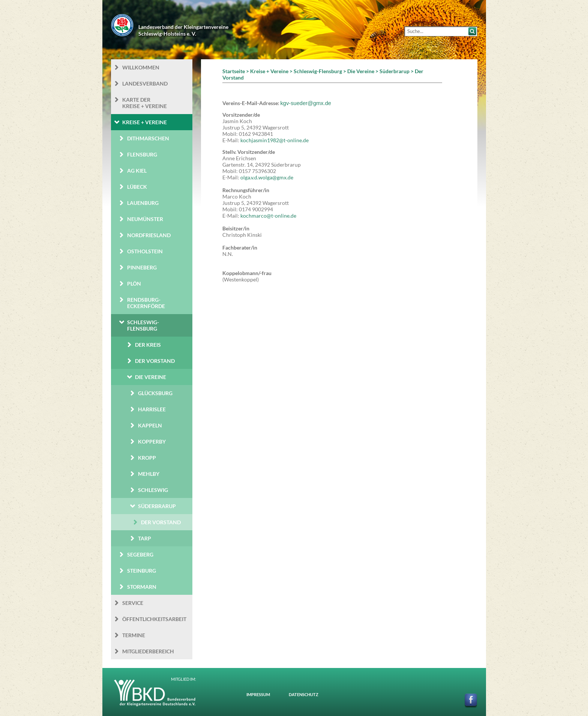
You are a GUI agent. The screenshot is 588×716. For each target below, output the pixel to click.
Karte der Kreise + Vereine (145, 103)
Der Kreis (148, 345)
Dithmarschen (148, 138)
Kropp (147, 458)
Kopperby (152, 441)
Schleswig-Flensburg (143, 325)
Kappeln (150, 425)
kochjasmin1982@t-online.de (274, 140)
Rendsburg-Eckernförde (146, 303)
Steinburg (142, 571)
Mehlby (149, 474)
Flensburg (142, 154)
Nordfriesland (149, 235)
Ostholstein (145, 251)
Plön (134, 284)
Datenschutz (304, 694)
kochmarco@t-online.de (268, 216)
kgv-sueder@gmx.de (306, 103)
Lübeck (137, 187)
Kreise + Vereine (145, 122)
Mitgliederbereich (148, 651)
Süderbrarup (157, 506)
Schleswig (153, 490)
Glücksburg (155, 393)
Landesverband (145, 83)
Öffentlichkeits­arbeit (154, 619)
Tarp (145, 538)
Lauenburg (143, 203)
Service (133, 603)
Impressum (258, 694)
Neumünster (145, 219)
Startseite (234, 71)
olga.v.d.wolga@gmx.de (267, 177)
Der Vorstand (155, 361)
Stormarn (142, 587)
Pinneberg (142, 267)
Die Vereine (151, 377)
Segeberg (140, 554)
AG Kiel (137, 171)
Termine (134, 635)
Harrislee (152, 409)
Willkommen (141, 67)
